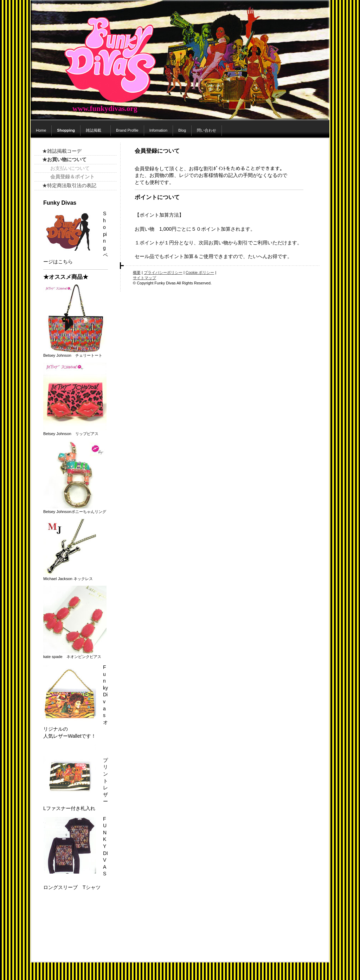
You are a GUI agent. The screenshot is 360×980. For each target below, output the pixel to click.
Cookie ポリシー (200, 272)
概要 (137, 272)
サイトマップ (144, 278)
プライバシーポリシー (163, 272)
